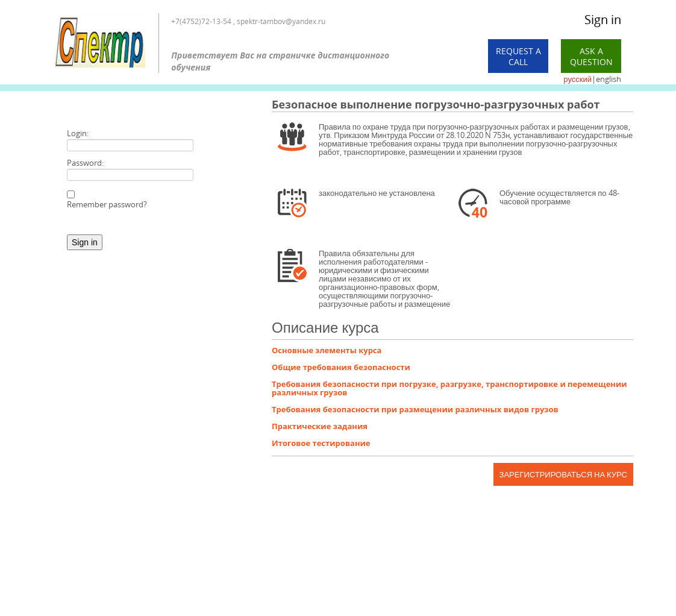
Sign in (603, 20)
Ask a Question (591, 56)
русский (577, 79)
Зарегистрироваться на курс (563, 474)
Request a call (518, 56)
